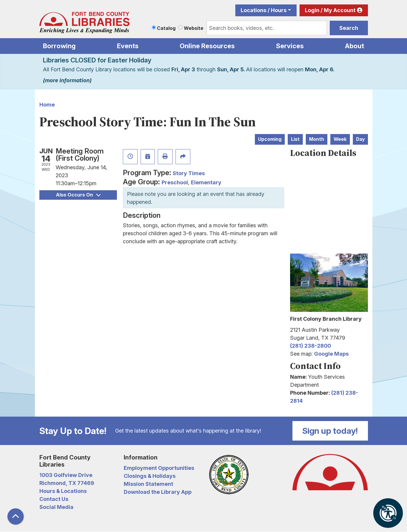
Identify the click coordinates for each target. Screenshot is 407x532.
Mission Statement (148, 484)
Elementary (206, 182)
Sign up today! (330, 431)
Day (360, 139)
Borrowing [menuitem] (59, 46)
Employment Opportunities (159, 468)
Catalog (166, 28)
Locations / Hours (264, 10)
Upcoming (270, 139)
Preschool (175, 182)
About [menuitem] (354, 46)
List (295, 139)
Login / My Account (330, 10)
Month (317, 139)
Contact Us (54, 499)
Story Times (189, 173)
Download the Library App (158, 492)
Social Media (56, 507)
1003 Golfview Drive (66, 475)
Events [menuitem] (128, 46)
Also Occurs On (78, 195)
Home (47, 105)
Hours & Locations (63, 491)
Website (194, 28)
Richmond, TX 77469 (67, 483)
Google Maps (331, 354)
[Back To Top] (16, 516)
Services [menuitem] (290, 46)
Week (340, 139)
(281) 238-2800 (311, 346)
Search (349, 28)
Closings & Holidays (150, 476)
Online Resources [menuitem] (207, 46)
